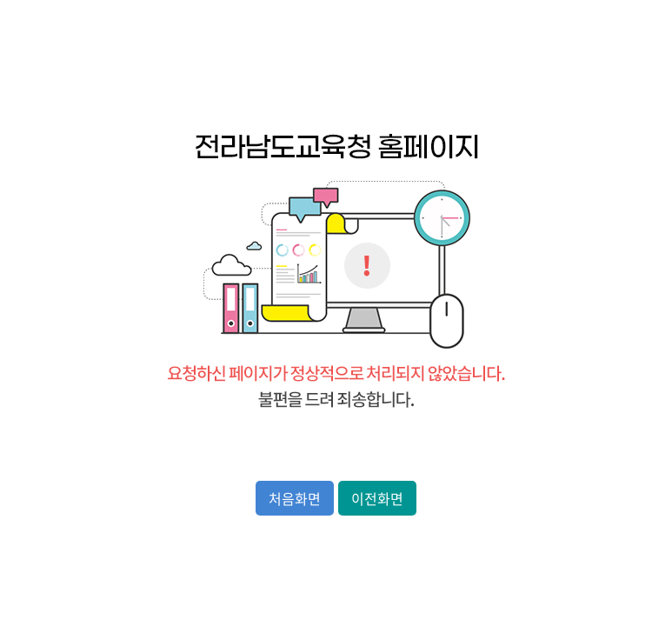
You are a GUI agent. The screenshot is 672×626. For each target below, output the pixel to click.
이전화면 (377, 498)
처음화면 (295, 498)
